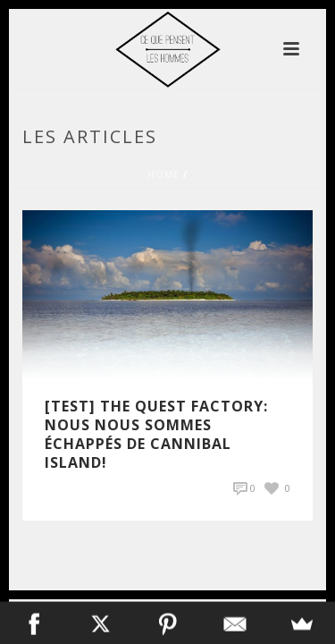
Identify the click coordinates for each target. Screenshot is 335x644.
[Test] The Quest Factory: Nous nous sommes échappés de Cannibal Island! (156, 434)
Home (163, 174)
